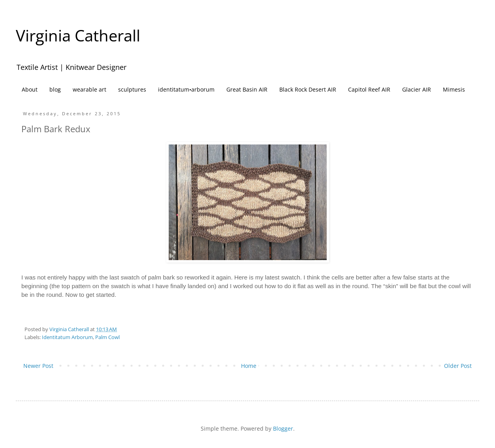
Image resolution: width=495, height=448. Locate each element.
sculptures (132, 89)
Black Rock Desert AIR (308, 89)
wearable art (89, 89)
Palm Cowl (107, 337)
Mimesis (454, 89)
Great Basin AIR (247, 89)
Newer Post (38, 366)
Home (249, 366)
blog (55, 89)
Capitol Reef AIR (369, 89)
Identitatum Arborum (67, 337)
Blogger (283, 428)
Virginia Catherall (78, 35)
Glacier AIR (417, 89)
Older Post (458, 366)
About (30, 89)
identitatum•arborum (186, 89)
